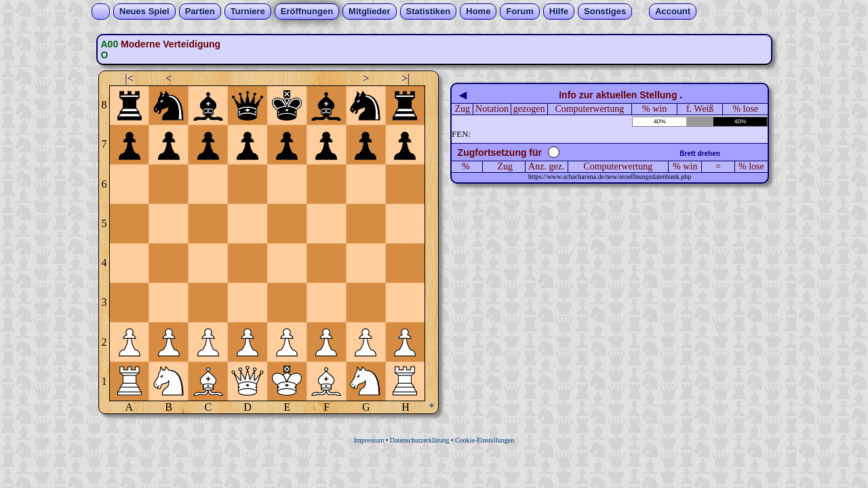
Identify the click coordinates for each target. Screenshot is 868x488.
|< (129, 78)
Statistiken (429, 11)
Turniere (248, 11)
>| (406, 78)
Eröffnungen (307, 11)
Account (673, 11)
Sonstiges (605, 11)
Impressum (369, 440)
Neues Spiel (144, 11)
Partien (200, 11)
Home (478, 11)
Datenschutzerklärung (420, 440)
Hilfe (559, 11)
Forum (519, 11)
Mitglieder (369, 11)
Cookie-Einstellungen (485, 440)
